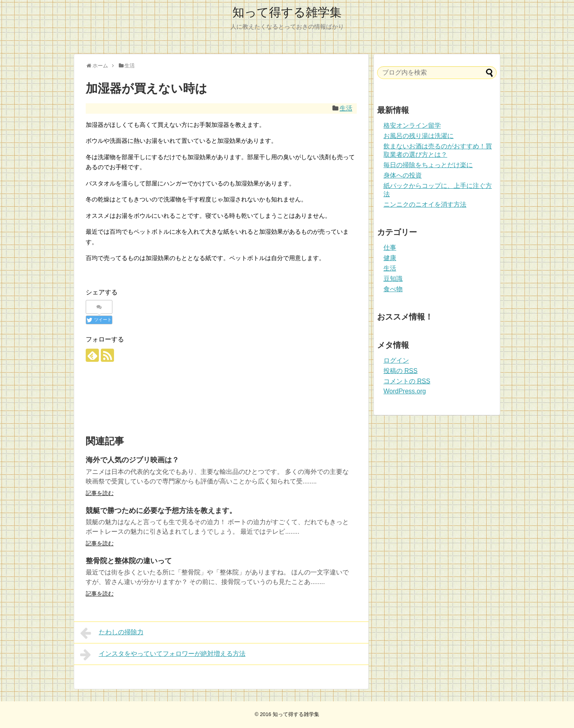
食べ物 (393, 289)
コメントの (407, 381)
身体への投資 (403, 175)
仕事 (390, 248)
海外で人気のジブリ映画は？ (132, 460)
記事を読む (100, 493)
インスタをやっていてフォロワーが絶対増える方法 (163, 655)
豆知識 (393, 279)
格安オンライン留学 (412, 125)
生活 (346, 108)
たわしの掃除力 (112, 633)
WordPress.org (405, 391)
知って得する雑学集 (287, 12)
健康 (390, 258)
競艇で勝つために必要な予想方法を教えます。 (161, 511)
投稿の (400, 371)
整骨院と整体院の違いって (129, 561)
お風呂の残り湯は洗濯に (419, 136)
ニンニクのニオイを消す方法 (425, 204)
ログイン (396, 360)
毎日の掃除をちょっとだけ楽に (428, 165)
